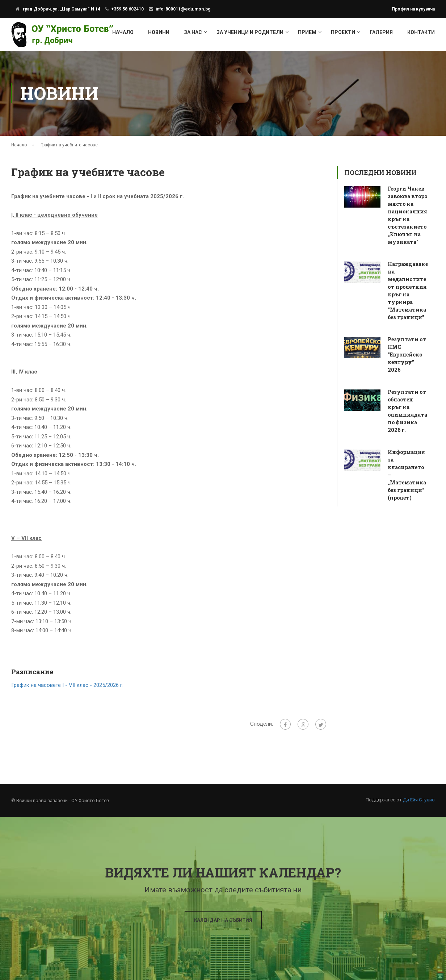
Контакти (421, 32)
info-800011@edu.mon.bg (183, 9)
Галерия (381, 32)
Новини (159, 32)
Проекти (343, 32)
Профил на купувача (413, 9)
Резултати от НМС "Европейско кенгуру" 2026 (407, 355)
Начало (123, 32)
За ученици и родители (250, 32)
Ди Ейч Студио (419, 800)
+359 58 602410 (127, 9)
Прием (307, 32)
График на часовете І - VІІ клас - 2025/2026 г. (67, 685)
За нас (193, 32)
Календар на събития (223, 920)
